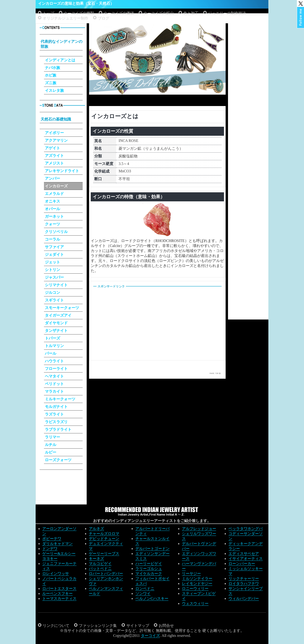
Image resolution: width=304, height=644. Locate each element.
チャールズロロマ (104, 534)
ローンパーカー (242, 564)
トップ (48, 13)
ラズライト (54, 414)
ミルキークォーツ (60, 399)
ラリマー (52, 437)
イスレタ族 (54, 90)
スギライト (54, 300)
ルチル (51, 445)
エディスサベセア (244, 554)
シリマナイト (56, 285)
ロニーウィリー (195, 588)
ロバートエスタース (59, 588)
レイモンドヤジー (197, 583)
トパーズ (52, 338)
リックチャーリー (244, 579)
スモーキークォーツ (62, 308)
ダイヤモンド (56, 323)
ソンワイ (143, 593)
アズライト (54, 156)
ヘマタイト (54, 376)
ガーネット (54, 216)
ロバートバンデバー (106, 574)
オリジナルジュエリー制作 (66, 18)
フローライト (56, 369)
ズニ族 (51, 83)
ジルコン (52, 293)
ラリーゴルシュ (149, 569)
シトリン (52, 270)
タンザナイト (56, 331)
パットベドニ (100, 569)
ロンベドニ (145, 588)
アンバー (52, 178)
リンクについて (56, 626)
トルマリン (54, 346)
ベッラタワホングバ (246, 529)
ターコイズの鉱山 (159, 13)
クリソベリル (56, 232)
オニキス (52, 201)
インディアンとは (60, 60)
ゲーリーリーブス (104, 554)
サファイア (54, 247)
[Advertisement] (157, 99)
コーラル (52, 239)
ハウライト (54, 361)
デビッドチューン (104, 539)
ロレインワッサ (56, 574)
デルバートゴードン (152, 549)
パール (51, 353)
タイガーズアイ (58, 315)
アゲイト (52, 148)
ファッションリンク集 (98, 626)
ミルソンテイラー (197, 579)
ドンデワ (50, 549)
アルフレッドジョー (199, 529)
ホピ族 (51, 75)
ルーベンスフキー (57, 593)
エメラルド (54, 194)
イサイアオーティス (246, 559)
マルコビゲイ (100, 564)
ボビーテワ (52, 539)
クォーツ (52, 224)
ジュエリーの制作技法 (227, 13)
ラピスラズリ (56, 422)
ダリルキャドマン (57, 544)
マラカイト (54, 391)
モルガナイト (56, 407)
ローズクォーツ (58, 460)
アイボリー (54, 133)
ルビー (51, 452)
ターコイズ (150, 636)
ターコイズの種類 (79, 13)
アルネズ (96, 529)
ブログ (104, 18)
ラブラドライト (58, 429)
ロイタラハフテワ (244, 583)
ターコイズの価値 (119, 13)
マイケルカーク (149, 574)
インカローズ (56, 186)
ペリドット (54, 384)
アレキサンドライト (62, 171)
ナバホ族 (52, 68)
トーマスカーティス (59, 598)
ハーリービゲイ (149, 564)
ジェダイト (54, 254)
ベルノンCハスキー (152, 598)
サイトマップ (138, 626)
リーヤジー (191, 574)
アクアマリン (56, 140)
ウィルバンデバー (244, 598)
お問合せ (166, 626)
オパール (52, 209)
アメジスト (54, 163)
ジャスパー (54, 277)
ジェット (52, 262)
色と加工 (191, 13)
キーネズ (96, 559)
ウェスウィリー (195, 603)
